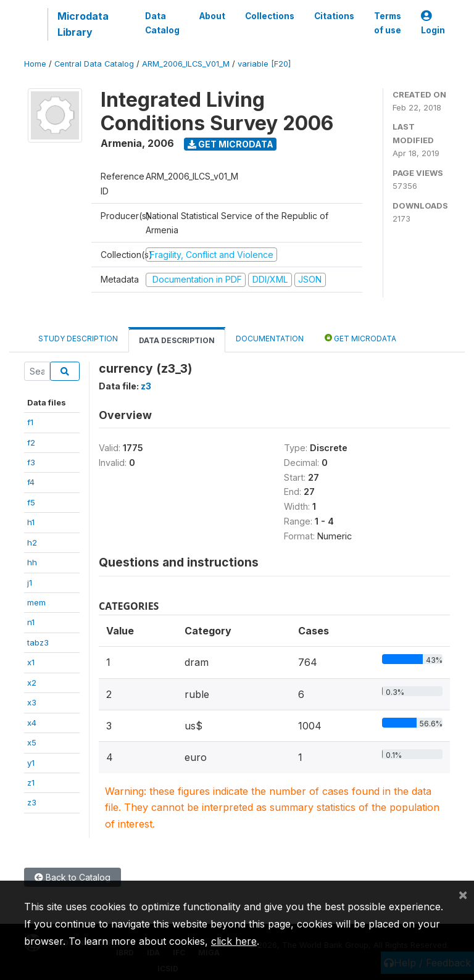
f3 (31, 462)
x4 (32, 723)
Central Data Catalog (94, 64)
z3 (32, 802)
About (212, 16)
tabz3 (38, 642)
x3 (32, 702)
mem (36, 602)
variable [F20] (264, 64)
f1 (30, 422)
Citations (334, 16)
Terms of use (388, 23)
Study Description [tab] (78, 338)
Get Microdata (231, 144)
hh (32, 562)
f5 (31, 502)
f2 (31, 442)
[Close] (463, 894)
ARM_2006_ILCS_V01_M (186, 64)
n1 (31, 622)
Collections (270, 16)
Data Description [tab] (177, 340)
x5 (32, 742)
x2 (32, 683)
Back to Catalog (73, 877)
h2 (32, 542)
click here (234, 941)
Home (35, 64)
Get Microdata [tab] (360, 338)
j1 (30, 583)
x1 (31, 662)
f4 (31, 482)
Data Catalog (162, 23)
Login (433, 23)
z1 (31, 783)
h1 (31, 522)
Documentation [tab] (270, 338)
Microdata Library (83, 24)
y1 (31, 763)
